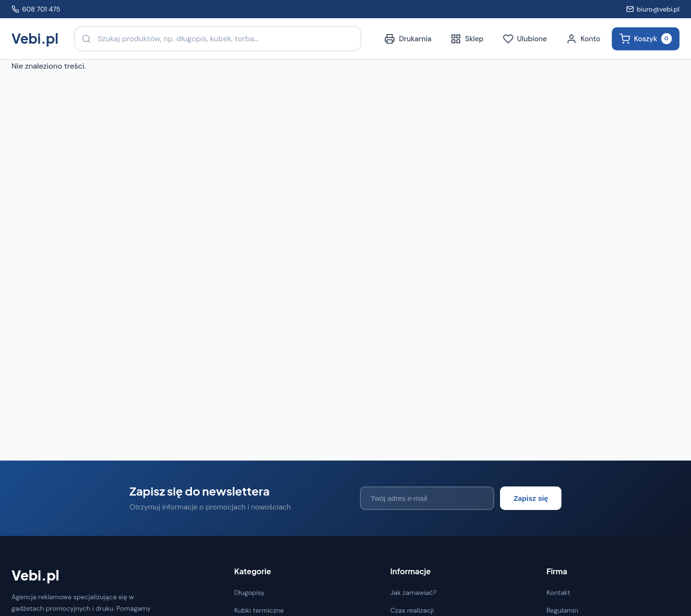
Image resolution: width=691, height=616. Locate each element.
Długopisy (250, 592)
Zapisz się (531, 498)
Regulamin (562, 610)
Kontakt (559, 592)
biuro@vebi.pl (653, 9)
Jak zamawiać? (413, 592)
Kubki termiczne (259, 610)
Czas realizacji (412, 610)
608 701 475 (36, 9)
